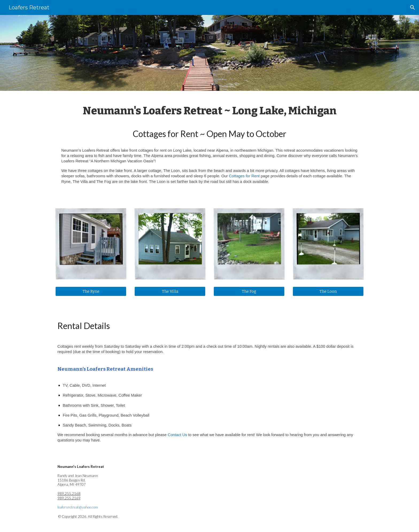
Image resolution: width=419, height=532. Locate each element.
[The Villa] (170, 291)
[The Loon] (328, 291)
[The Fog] (249, 291)
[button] (413, 7)
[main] (210, 146)
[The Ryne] (91, 291)
